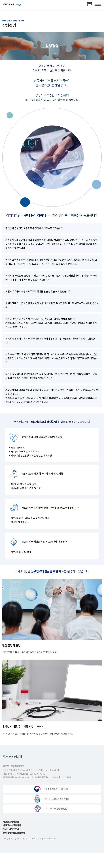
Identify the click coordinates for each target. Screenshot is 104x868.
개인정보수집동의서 (12, 827)
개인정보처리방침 (11, 823)
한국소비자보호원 (11, 830)
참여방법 (40, 727)
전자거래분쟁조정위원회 (14, 834)
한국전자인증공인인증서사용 (57, 800)
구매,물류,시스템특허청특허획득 (57, 790)
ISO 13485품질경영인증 (57, 810)
